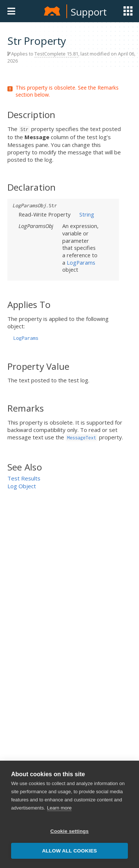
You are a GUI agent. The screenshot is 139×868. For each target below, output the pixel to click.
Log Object (22, 486)
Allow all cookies (69, 851)
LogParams (81, 262)
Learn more (59, 808)
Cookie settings (70, 831)
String (87, 214)
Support (89, 12)
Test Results (24, 478)
